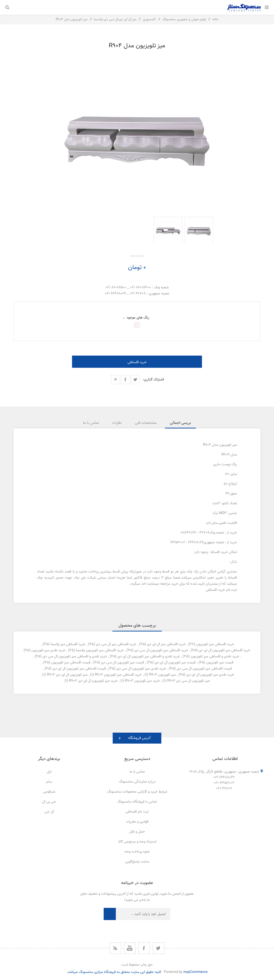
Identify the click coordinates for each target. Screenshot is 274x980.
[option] (199, 230)
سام (49, 782)
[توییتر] (159, 948)
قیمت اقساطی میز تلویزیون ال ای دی (79, 669)
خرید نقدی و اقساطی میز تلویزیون (215, 656)
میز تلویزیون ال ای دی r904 (67, 675)
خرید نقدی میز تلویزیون (48, 650)
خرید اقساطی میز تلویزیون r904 (118, 675)
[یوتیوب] (130, 948)
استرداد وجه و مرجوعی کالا (137, 842)
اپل (49, 772)
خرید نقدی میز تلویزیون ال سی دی (141, 669)
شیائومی (49, 792)
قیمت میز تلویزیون (220, 663)
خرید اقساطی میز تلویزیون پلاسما (100, 650)
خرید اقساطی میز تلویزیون (215, 644)
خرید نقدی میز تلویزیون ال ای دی (210, 675)
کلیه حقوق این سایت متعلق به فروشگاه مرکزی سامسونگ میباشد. (114, 972)
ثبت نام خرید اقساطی (221, 590)
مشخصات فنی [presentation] (146, 423)
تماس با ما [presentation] (91, 423)
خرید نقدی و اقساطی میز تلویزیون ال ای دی (149, 656)
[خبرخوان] (115, 948)
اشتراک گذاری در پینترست (115, 380)
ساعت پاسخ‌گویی (137, 862)
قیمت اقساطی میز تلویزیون (71, 663)
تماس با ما (137, 772)
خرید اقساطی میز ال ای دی (166, 644)
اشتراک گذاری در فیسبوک (125, 380)
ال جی (49, 812)
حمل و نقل (137, 832)
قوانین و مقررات (137, 822)
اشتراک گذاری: (153, 380)
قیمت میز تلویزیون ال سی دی (123, 663)
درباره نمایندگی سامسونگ (137, 782)
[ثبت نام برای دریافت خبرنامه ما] (143, 914)
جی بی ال (49, 802)
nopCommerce (196, 972)
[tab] (180, 423)
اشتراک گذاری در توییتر (135, 380)
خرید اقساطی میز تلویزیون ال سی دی (161, 650)
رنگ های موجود (137, 318)
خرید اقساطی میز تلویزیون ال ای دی (224, 650)
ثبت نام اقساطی (137, 812)
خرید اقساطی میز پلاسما (68, 644)
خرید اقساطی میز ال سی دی (116, 644)
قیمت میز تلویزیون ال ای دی (175, 663)
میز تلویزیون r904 (163, 675)
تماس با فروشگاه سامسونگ (137, 802)
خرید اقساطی (137, 362)
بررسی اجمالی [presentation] (180, 423)
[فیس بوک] (144, 948)
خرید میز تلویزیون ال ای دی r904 (93, 681)
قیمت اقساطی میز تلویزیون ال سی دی (204, 669)
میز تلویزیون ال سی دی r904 (188, 681)
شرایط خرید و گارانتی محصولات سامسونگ (137, 792)
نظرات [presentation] (117, 423)
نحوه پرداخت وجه (137, 852)
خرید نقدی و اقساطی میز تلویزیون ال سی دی (75, 656)
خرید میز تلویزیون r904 (142, 681)
